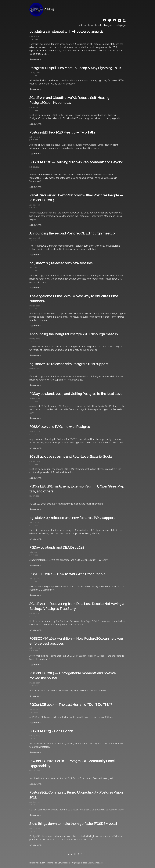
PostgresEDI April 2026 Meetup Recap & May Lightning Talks (75, 68)
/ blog (42, 9)
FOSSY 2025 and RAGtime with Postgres (60, 427)
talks (90, 25)
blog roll (108, 25)
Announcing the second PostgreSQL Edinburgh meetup (72, 233)
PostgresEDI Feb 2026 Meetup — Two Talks (62, 132)
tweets (99, 25)
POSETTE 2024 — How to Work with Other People (67, 574)
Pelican (42, 863)
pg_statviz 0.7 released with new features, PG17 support (72, 518)
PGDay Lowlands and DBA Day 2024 (57, 547)
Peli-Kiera (58, 863)
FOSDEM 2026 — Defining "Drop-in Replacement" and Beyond (76, 162)
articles (82, 25)
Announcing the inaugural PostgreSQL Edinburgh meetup (74, 334)
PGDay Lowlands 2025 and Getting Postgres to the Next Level (76, 394)
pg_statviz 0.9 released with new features (61, 263)
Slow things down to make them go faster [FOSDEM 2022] (73, 824)
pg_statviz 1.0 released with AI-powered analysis (66, 32)
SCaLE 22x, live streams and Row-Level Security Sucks (71, 457)
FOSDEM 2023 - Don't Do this (51, 731)
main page (120, 25)
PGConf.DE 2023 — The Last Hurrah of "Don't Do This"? (71, 705)
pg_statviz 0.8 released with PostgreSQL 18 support (69, 364)
